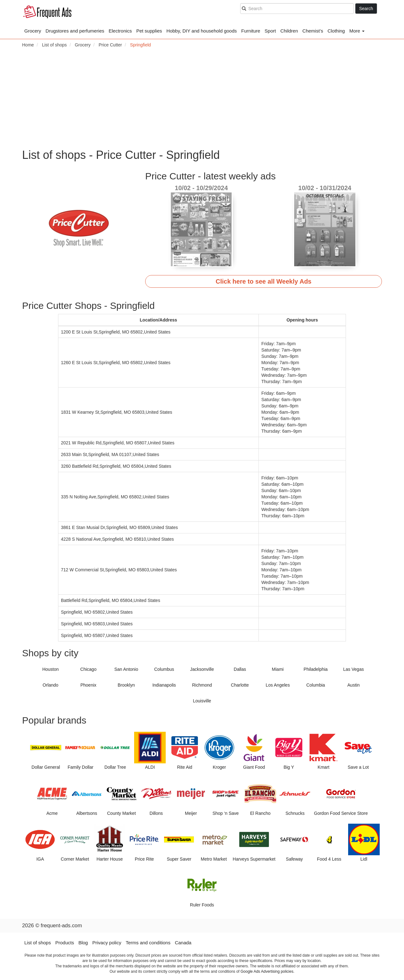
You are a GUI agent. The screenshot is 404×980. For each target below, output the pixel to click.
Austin (354, 685)
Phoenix (89, 685)
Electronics (120, 31)
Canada (183, 943)
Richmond (202, 685)
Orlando (50, 685)
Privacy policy (107, 943)
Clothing (336, 31)
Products (65, 943)
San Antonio (126, 669)
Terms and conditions (148, 943)
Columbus (164, 669)
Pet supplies (149, 31)
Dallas (240, 669)
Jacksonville (202, 669)
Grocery (33, 31)
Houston (50, 669)
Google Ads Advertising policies (267, 971)
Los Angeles (278, 685)
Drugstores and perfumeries (75, 31)
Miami (278, 669)
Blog (83, 943)
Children (289, 31)
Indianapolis (164, 685)
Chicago (88, 669)
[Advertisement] (202, 98)
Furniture (251, 31)
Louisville (202, 701)
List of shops (38, 943)
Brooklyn (126, 685)
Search (366, 9)
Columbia (315, 685)
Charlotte (240, 685)
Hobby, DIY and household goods (202, 31)
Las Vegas (353, 669)
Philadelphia (316, 669)
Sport (270, 31)
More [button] (357, 31)
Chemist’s (313, 31)
